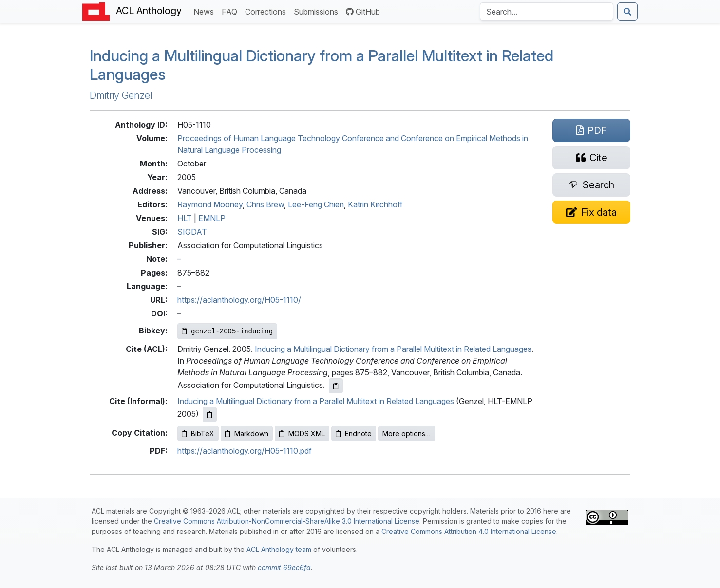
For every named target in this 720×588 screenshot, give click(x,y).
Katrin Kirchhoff (375, 204)
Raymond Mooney (210, 204)
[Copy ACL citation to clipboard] (336, 386)
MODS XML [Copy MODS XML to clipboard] (302, 433)
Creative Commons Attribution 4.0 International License (469, 531)
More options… (407, 433)
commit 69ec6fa (284, 567)
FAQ (231, 11)
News (206, 11)
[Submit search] (627, 12)
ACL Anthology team (279, 549)
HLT (185, 218)
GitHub (363, 12)
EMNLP (212, 218)
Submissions (318, 11)
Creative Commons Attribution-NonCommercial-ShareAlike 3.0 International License (287, 521)
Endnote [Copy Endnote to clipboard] (354, 433)
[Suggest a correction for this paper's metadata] (591, 212)
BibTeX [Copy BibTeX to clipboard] (198, 433)
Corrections (267, 11)
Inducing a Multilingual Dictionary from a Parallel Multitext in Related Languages (322, 65)
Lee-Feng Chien (316, 204)
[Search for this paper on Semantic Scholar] (591, 185)
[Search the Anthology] (547, 12)
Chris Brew (265, 204)
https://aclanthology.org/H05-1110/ (239, 300)
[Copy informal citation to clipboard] (210, 414)
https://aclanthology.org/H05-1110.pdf (245, 451)
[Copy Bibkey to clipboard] (227, 331)
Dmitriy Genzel (121, 95)
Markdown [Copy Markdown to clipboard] (247, 433)
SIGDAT (192, 232)
